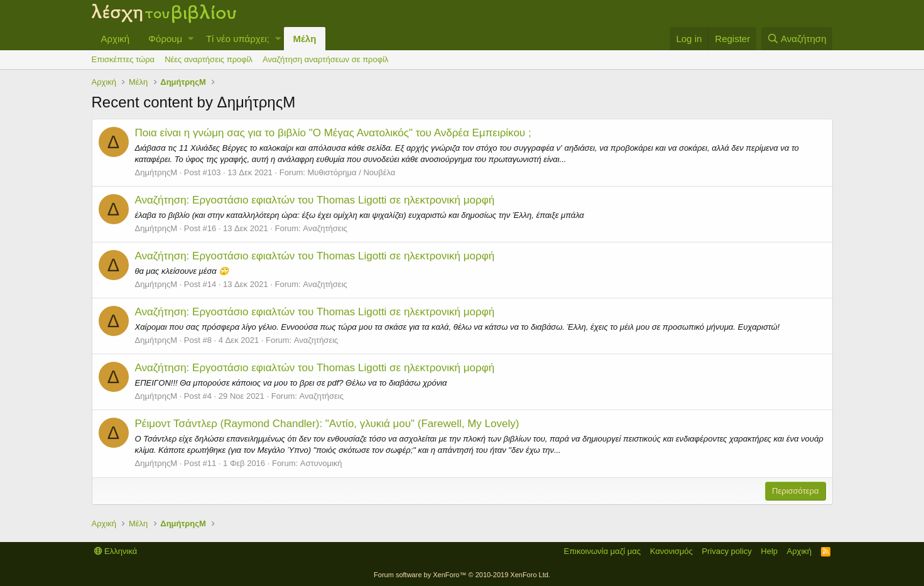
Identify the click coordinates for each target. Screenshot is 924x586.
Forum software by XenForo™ (462, 575)
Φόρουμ (165, 39)
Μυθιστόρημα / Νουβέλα (352, 172)
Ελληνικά (116, 551)
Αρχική (116, 39)
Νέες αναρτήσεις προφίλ (209, 59)
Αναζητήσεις (325, 228)
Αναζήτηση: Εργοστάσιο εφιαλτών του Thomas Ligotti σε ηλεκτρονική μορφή (315, 200)
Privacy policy (726, 551)
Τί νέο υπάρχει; (238, 39)
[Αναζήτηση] (797, 39)
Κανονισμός (671, 551)
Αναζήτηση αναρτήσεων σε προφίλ (325, 59)
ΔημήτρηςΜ (156, 172)
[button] (191, 39)
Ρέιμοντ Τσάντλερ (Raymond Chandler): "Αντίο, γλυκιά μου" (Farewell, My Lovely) (327, 424)
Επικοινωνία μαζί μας (602, 551)
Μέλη (305, 39)
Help (769, 551)
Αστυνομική (321, 463)
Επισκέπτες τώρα (123, 59)
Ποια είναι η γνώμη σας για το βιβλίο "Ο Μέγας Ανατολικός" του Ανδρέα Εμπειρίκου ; (333, 133)
